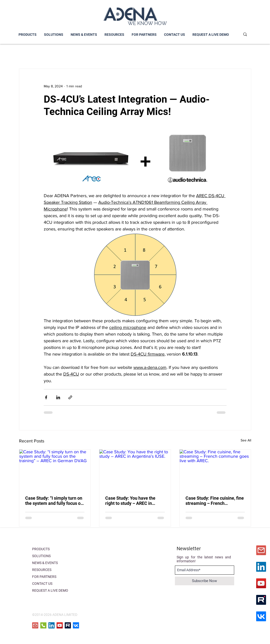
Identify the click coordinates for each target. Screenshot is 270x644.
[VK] (261, 616)
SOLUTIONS (41, 556)
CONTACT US (42, 584)
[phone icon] (43, 625)
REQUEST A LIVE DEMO (50, 590)
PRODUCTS (41, 549)
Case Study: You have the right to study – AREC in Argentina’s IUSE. (130, 501)
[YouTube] (261, 583)
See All (246, 440)
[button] (54, 35)
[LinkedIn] (261, 567)
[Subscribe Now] (205, 581)
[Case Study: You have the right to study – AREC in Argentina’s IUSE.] (135, 470)
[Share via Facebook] (46, 397)
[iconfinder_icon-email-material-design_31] (261, 550)
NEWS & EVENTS (45, 563)
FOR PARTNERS (44, 577)
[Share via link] (70, 397)
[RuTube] (261, 600)
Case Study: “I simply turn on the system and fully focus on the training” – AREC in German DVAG (54, 501)
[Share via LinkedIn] (58, 397)
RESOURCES (42, 570)
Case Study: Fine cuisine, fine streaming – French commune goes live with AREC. (215, 501)
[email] (35, 625)
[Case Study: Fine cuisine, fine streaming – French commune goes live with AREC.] (215, 470)
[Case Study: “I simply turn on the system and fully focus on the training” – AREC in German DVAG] (55, 470)
